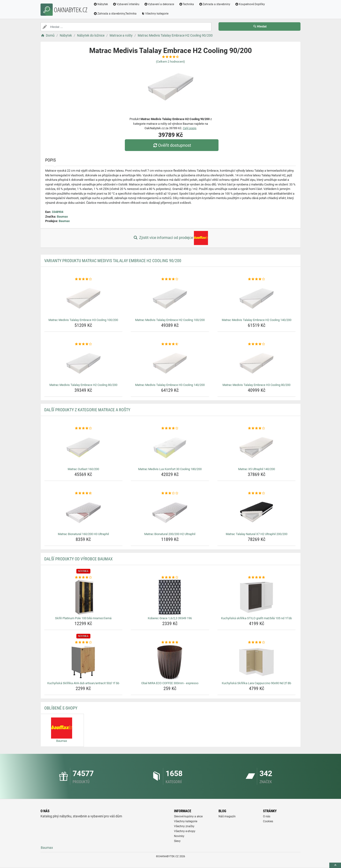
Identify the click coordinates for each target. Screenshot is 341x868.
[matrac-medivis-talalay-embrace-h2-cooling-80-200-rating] (83, 344)
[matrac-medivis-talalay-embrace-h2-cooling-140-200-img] (257, 299)
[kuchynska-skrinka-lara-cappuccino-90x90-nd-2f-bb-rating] (257, 642)
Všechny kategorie (155, 14)
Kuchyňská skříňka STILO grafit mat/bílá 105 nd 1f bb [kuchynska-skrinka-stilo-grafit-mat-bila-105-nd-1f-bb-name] (256, 618)
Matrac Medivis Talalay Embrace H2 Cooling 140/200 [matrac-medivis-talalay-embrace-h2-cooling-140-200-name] (257, 320)
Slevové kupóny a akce (188, 816)
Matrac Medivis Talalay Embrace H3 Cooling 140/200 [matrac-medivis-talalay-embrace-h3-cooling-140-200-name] (170, 385)
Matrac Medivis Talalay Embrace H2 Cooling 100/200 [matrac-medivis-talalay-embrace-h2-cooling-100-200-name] (170, 320)
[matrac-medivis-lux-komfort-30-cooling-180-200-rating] (170, 428)
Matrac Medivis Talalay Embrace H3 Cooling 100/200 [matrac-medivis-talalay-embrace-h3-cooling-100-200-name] (83, 320)
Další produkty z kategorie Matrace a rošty (87, 410)
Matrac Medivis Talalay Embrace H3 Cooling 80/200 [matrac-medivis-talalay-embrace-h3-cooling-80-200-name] (256, 385)
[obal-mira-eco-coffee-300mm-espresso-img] (170, 662)
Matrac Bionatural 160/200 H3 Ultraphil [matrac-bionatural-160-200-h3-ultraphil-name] (83, 534)
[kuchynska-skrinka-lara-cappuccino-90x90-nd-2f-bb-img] (257, 662)
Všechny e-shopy (185, 831)
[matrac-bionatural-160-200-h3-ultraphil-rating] (83, 493)
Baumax (62, 217)
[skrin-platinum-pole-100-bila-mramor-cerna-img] (83, 597)
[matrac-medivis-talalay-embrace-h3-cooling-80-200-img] (257, 364)
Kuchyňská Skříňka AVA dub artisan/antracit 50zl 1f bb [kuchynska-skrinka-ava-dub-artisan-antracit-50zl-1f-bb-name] (83, 683)
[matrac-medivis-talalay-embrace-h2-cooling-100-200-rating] (170, 279)
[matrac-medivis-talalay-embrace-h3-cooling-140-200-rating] (170, 344)
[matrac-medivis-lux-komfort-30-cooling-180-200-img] (170, 448)
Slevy (177, 841)
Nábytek (101, 4)
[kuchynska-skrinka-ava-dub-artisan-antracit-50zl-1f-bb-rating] (83, 642)
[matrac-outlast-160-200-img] (83, 448)
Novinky (179, 836)
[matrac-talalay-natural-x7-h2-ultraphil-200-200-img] (257, 513)
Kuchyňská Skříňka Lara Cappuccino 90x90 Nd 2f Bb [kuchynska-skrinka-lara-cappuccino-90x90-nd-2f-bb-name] (256, 683)
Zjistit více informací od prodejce (170, 238)
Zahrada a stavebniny (214, 4)
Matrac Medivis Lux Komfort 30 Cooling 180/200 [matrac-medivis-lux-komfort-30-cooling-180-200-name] (170, 469)
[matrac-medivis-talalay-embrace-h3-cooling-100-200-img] (83, 299)
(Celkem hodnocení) (170, 62)
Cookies (268, 821)
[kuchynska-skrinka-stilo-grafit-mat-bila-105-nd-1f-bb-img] (257, 597)
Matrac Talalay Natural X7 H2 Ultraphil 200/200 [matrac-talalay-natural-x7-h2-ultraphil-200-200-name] (257, 534)
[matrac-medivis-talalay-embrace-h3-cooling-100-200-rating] (83, 279)
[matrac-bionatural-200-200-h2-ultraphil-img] (170, 513)
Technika (186, 4)
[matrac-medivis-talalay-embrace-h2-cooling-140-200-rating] (257, 279)
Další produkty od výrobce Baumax (78, 559)
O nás (267, 816)
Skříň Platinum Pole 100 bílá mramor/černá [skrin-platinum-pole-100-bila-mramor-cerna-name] (83, 618)
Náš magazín (227, 816)
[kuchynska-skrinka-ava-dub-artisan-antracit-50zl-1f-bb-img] (83, 662)
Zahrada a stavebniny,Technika (115, 14)
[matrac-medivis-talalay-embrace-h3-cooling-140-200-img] (170, 364)
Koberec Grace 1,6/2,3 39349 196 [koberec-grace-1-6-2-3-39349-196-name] (170, 618)
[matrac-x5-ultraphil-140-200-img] (257, 448)
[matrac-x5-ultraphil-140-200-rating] (257, 428)
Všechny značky (184, 826)
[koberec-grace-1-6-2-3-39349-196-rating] (170, 577)
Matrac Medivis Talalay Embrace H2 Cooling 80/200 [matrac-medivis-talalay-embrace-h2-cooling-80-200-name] (83, 385)
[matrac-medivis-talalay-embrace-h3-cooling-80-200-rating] (257, 344)
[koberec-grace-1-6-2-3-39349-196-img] (170, 597)
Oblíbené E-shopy (61, 708)
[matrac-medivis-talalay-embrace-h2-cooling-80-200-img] (83, 364)
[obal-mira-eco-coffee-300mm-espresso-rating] (170, 642)
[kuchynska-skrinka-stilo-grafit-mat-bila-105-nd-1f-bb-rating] (257, 577)
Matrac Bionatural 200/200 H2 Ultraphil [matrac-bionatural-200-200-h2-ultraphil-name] (170, 534)
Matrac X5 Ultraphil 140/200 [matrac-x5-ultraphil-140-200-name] (257, 469)
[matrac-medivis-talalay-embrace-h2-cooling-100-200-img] (170, 299)
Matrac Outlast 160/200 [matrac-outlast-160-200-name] (83, 469)
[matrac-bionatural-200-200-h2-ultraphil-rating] (170, 493)
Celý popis (190, 128)
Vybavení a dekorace (159, 4)
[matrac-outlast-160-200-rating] (83, 428)
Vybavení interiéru (126, 4)
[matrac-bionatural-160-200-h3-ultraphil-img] (83, 513)
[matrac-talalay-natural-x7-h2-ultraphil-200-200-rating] (257, 493)
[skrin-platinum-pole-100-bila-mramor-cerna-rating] (83, 577)
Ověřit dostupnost (172, 145)
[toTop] (335, 865)
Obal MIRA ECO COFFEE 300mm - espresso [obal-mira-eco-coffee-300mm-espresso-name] (170, 683)
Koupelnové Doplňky (250, 4)
